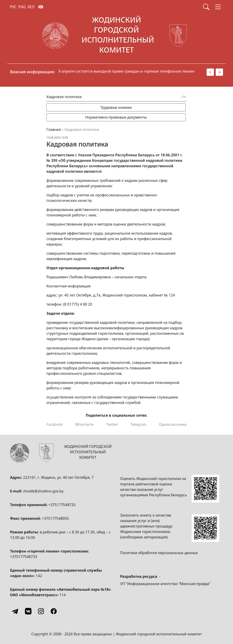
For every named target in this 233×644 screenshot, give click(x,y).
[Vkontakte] (28, 611)
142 (39, 576)
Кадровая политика (64, 97)
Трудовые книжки (116, 107)
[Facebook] (54, 611)
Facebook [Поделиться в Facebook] (55, 424)
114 (62, 595)
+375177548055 (55, 518)
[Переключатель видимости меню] (184, 97)
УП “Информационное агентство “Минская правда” (165, 584)
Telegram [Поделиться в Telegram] (138, 424)
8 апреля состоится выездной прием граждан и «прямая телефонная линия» (127, 71)
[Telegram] (15, 611)
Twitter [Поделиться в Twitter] (112, 424)
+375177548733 (62, 505)
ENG (22, 7)
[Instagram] (41, 611)
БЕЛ (31, 7)
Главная (54, 129)
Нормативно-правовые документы (116, 117)
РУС (13, 7)
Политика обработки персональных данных (159, 553)
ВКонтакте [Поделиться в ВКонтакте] (84, 424)
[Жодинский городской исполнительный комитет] (116, 36)
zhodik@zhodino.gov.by (43, 491)
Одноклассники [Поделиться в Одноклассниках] (173, 424)
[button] (210, 72)
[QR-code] (205, 489)
